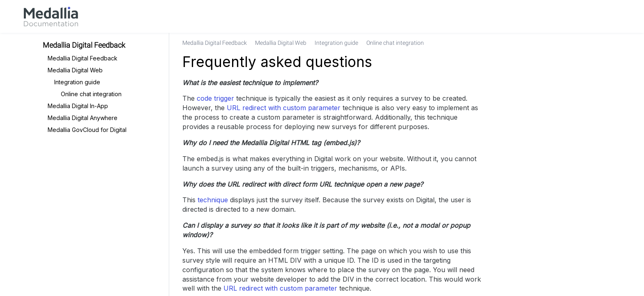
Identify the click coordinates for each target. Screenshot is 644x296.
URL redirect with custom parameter (284, 108)
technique (213, 200)
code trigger (215, 98)
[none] (595, 43)
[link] (51, 16)
